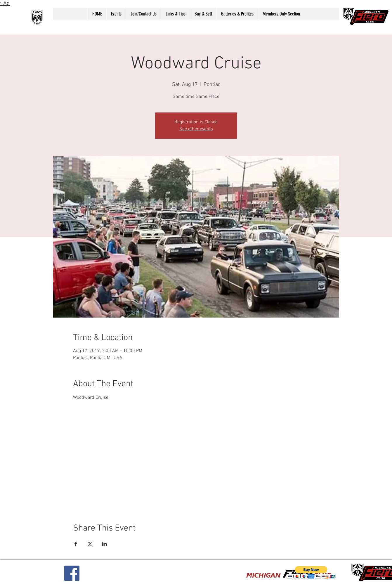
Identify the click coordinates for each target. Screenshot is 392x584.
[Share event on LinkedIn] (104, 544)
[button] (116, 14)
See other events (196, 129)
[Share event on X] (90, 544)
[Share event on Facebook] (76, 544)
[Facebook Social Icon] (72, 573)
